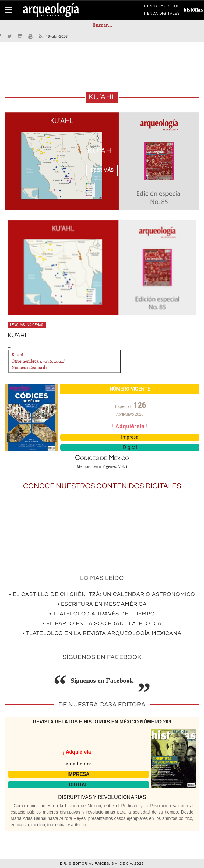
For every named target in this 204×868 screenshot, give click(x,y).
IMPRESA (78, 774)
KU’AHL (102, 151)
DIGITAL (78, 784)
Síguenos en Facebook (102, 680)
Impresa (130, 437)
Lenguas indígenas (27, 325)
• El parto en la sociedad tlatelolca (102, 624)
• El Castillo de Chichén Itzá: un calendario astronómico (102, 594)
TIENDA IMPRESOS (162, 7)
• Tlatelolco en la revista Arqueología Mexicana (102, 633)
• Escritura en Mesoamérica (102, 604)
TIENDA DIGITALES (162, 15)
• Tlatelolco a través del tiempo (102, 614)
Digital (130, 447)
